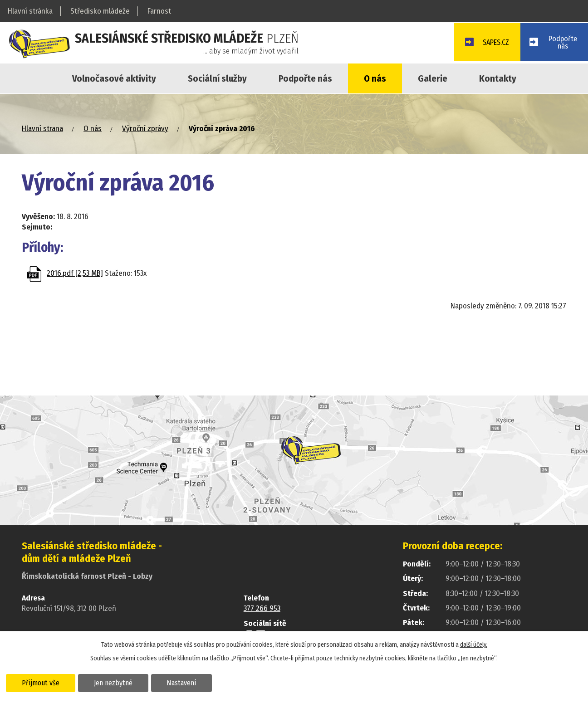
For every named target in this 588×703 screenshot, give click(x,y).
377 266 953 (262, 608)
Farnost (159, 11)
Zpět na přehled (75, 309)
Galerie (433, 78)
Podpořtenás (562, 43)
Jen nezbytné (117, 682)
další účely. (474, 644)
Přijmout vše (42, 682)
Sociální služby (217, 78)
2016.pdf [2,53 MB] (75, 273)
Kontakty (498, 78)
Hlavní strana (42, 129)
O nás (375, 78)
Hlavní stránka (30, 11)
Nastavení (188, 682)
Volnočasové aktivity (114, 78)
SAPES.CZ (490, 44)
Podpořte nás (305, 78)
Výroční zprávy (145, 129)
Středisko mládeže (100, 11)
